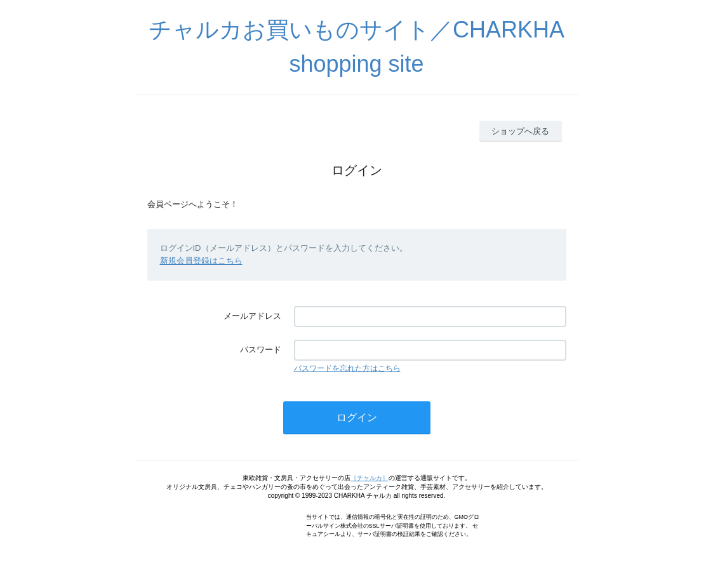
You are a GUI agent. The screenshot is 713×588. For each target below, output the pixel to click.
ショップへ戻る (520, 131)
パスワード (261, 350)
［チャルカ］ (370, 478)
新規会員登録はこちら (201, 261)
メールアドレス (252, 316)
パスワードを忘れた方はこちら (347, 368)
